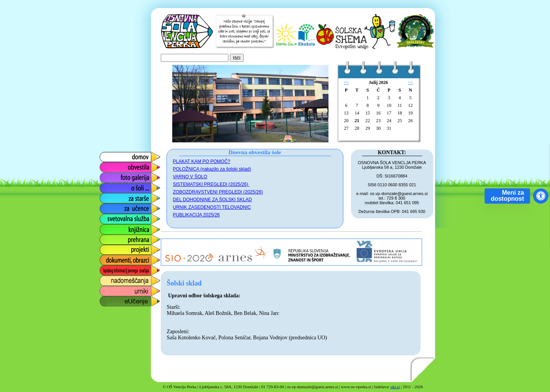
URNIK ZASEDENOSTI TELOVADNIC (212, 207)
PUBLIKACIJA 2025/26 (197, 215)
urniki (106, 289)
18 (400, 113)
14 (357, 113)
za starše (111, 196)
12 (411, 105)
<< (346, 82)
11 (400, 105)
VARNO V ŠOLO (190, 177)
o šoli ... (109, 186)
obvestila (111, 165)
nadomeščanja (118, 279)
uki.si (395, 387)
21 (357, 121)
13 (346, 113)
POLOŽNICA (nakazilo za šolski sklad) (212, 169)
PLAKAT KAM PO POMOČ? (202, 161)
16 (379, 113)
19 (411, 113)
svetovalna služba (123, 217)
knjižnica (110, 227)
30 (379, 128)
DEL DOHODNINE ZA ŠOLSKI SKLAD (213, 200)
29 (368, 128)
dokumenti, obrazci (124, 258)
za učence (112, 207)
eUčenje (110, 299)
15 (368, 113)
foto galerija (114, 176)
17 (389, 113)
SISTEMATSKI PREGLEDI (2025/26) (211, 184)
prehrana (111, 238)
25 (400, 121)
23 (379, 121)
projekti (108, 248)
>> (411, 82)
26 (411, 121)
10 (389, 105)
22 (368, 121)
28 (357, 128)
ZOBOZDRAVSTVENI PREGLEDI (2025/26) (218, 192)
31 (389, 128)
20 (346, 121)
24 (389, 121)
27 (346, 128)
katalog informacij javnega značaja (122, 270)
